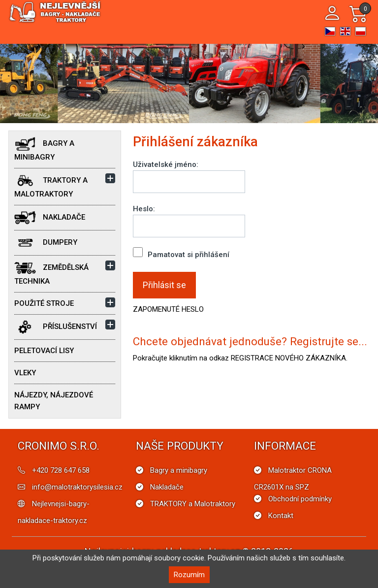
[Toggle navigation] (310, 14)
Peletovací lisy (44, 351)
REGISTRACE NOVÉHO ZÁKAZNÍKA (288, 358)
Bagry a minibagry (44, 149)
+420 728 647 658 (61, 470)
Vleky (25, 373)
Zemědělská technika (51, 273)
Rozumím (189, 575)
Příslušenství (56, 327)
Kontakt (281, 516)
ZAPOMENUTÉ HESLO (168, 309)
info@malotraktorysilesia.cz (77, 487)
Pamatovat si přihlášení (181, 253)
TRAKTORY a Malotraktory (51, 186)
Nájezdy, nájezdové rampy (54, 401)
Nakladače (50, 218)
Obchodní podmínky (300, 499)
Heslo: (144, 209)
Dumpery (46, 243)
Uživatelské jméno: (166, 164)
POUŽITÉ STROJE (44, 303)
